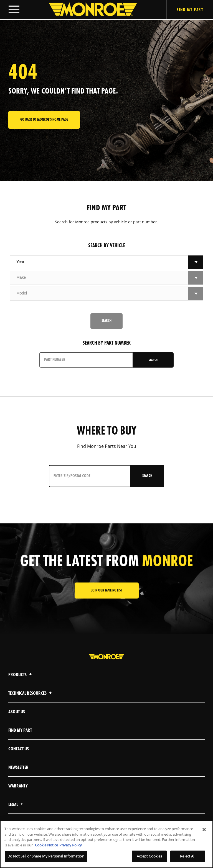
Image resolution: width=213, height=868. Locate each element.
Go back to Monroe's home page (44, 120)
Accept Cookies (149, 856)
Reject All (187, 856)
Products (21, 675)
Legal (17, 805)
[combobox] (99, 262)
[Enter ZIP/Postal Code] (88, 476)
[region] (106, 844)
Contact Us (19, 749)
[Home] (87, 10)
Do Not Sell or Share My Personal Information (46, 856)
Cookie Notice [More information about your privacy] (46, 845)
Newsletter (18, 768)
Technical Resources (31, 693)
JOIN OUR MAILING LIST (107, 591)
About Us (17, 712)
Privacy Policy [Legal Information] (71, 845)
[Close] (204, 830)
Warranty (18, 786)
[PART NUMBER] (86, 360)
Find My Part (20, 731)
